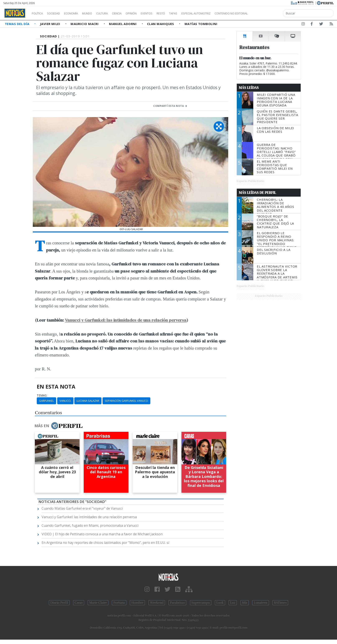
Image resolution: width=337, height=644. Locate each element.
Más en (58, 426)
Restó (183, 13)
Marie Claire (98, 603)
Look (220, 603)
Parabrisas (177, 603)
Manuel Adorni (123, 24)
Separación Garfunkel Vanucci (126, 401)
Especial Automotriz (224, 13)
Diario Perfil (59, 603)
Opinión (148, 13)
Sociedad (58, 13)
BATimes (280, 603)
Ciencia (131, 13)
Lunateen (260, 603)
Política (39, 13)
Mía (245, 603)
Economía (78, 13)
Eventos (166, 13)
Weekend (157, 603)
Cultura (114, 13)
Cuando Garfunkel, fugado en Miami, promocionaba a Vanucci (90, 525)
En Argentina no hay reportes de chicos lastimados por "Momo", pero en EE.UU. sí (105, 543)
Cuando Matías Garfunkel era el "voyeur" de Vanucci (82, 508)
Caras (79, 603)
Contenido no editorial (267, 13)
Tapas (197, 13)
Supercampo (201, 603)
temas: (42, 395)
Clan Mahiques (161, 24)
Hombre (137, 603)
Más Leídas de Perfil (257, 193)
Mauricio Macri (85, 24)
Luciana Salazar (88, 401)
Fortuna (119, 603)
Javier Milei (51, 24)
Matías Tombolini (201, 24)
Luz (233, 603)
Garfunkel (46, 401)
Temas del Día (18, 24)
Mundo (97, 13)
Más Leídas (249, 88)
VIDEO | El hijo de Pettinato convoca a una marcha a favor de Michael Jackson (102, 534)
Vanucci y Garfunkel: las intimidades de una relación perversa (126, 320)
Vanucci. (65, 401)
